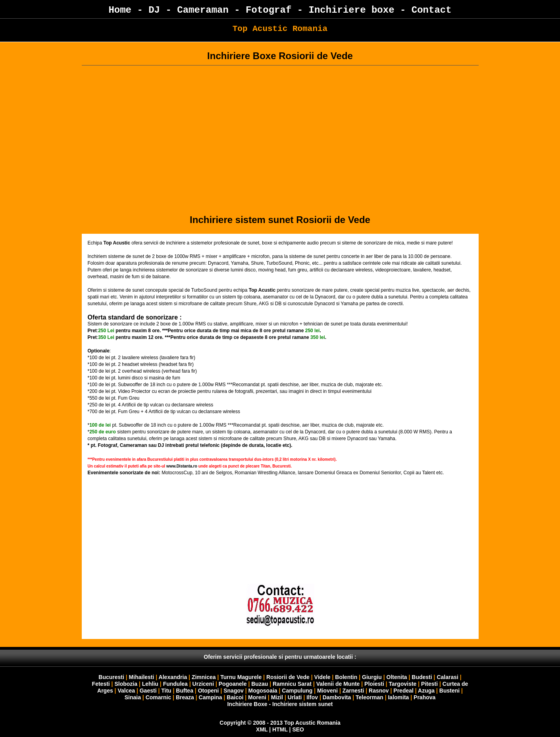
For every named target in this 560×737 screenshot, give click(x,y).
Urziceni (203, 684)
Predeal (403, 691)
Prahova (424, 697)
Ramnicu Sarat (292, 684)
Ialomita (398, 697)
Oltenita (397, 677)
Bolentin (346, 677)
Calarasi (447, 677)
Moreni (257, 697)
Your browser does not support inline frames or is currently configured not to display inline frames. (280, 554)
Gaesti (148, 691)
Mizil (277, 697)
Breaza (185, 697)
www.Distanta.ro (182, 466)
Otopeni (209, 691)
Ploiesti (374, 684)
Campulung (297, 691)
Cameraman (203, 10)
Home (120, 10)
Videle (322, 677)
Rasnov (379, 691)
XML (262, 729)
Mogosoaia (263, 691)
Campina (211, 697)
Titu (166, 691)
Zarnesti (353, 691)
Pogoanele (233, 684)
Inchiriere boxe (352, 10)
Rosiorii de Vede (288, 677)
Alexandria (173, 677)
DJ (154, 10)
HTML (280, 729)
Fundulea (175, 684)
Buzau (260, 684)
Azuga (426, 691)
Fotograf (268, 10)
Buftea (185, 691)
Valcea (126, 691)
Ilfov (312, 697)
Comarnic (159, 697)
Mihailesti (142, 677)
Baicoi (235, 697)
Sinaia (133, 697)
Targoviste (403, 684)
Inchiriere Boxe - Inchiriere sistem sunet (280, 704)
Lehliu (150, 684)
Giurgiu (372, 677)
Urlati (296, 697)
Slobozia (126, 684)
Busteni (449, 691)
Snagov (234, 691)
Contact (432, 10)
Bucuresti (112, 677)
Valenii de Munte (338, 684)
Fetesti (101, 684)
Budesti (422, 677)
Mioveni (327, 691)
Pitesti (429, 684)
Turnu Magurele (241, 677)
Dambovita (337, 697)
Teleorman (369, 697)
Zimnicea (204, 677)
